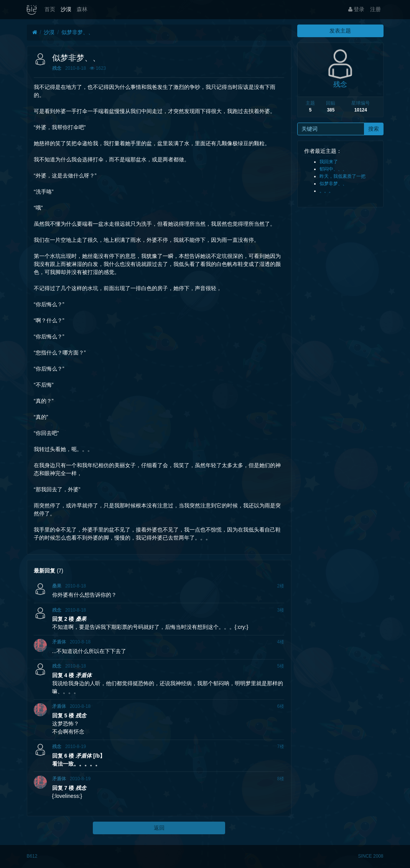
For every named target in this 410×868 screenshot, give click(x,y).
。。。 (326, 191)
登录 (356, 9)
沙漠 (66, 9)
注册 (375, 9)
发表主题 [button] (340, 31)
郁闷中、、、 (333, 169)
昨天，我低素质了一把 (342, 176)
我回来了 (329, 162)
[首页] (35, 32)
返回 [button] (159, 828)
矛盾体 (59, 642)
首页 (50, 9)
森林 (82, 9)
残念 (57, 68)
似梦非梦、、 (77, 32)
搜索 (374, 129)
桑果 (57, 586)
